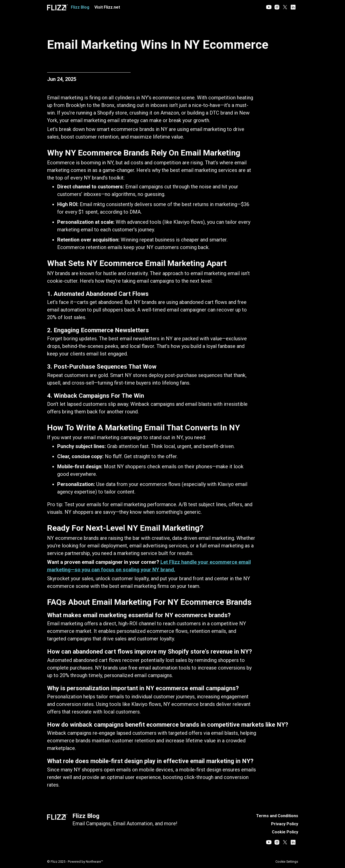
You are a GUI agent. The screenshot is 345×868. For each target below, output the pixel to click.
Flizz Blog (86, 816)
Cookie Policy (285, 832)
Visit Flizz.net (107, 7)
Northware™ (94, 862)
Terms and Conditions (277, 816)
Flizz (54, 862)
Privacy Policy (285, 824)
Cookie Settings (287, 862)
